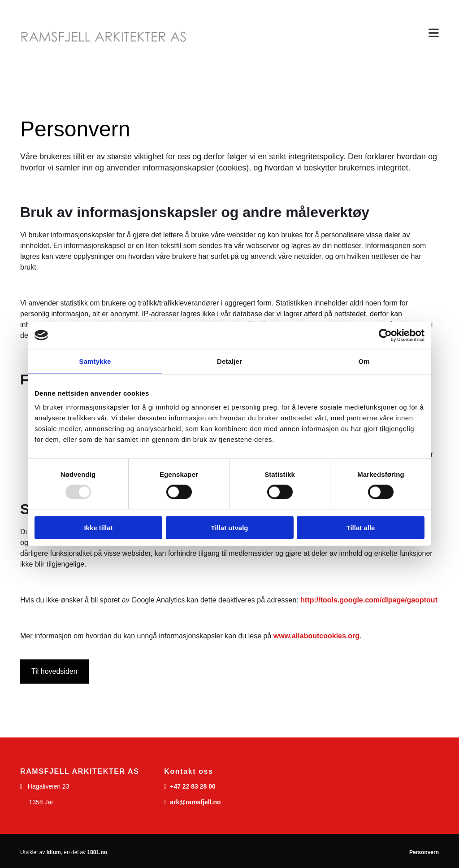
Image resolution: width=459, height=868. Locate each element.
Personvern (424, 852)
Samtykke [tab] (95, 361)
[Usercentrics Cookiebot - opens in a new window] (385, 335)
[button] (320, 33)
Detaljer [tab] (229, 361)
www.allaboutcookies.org (316, 636)
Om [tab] (364, 361)
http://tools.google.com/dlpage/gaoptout (369, 600)
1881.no (97, 852)
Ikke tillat (98, 528)
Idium (54, 852)
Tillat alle (361, 528)
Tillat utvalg (229, 528)
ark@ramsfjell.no (195, 802)
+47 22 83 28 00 (193, 786)
